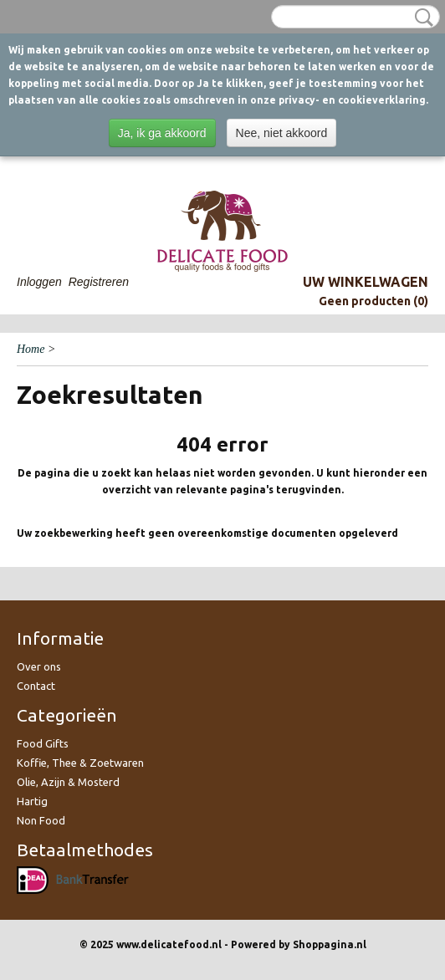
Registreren (99, 282)
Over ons (39, 666)
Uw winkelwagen (366, 282)
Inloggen (39, 282)
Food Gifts (43, 743)
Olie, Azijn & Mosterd (68, 782)
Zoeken (421, 18)
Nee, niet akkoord (282, 133)
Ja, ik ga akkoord (162, 133)
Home (31, 349)
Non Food (41, 820)
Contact (36, 686)
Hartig (32, 801)
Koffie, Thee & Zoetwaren (80, 763)
